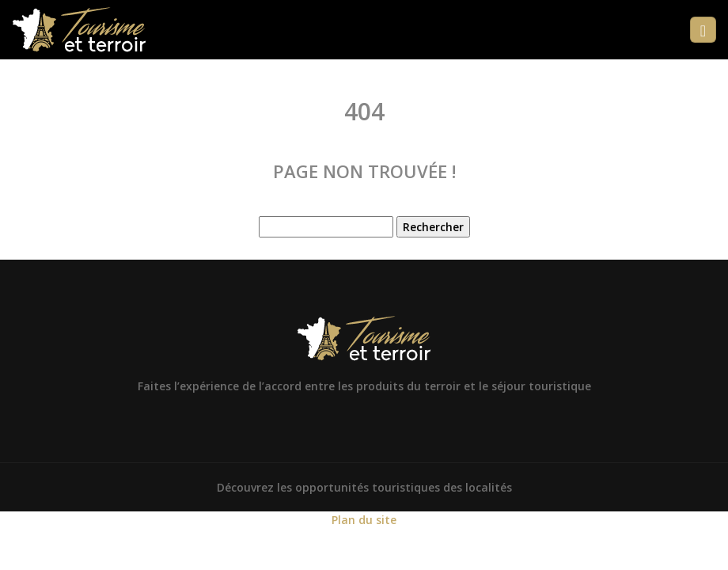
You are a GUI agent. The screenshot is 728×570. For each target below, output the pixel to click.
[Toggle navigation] (703, 30)
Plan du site (364, 520)
